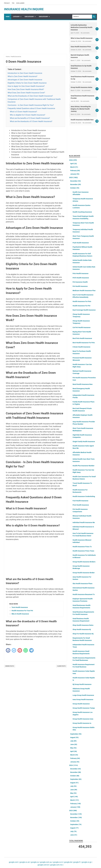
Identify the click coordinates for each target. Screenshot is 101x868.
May (73, 748)
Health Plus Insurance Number (83, 466)
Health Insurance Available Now (82, 120)
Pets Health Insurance (81, 273)
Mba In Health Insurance (20, 614)
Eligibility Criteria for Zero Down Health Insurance (27, 83)
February (75, 171)
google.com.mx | (57, 865)
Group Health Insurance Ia (82, 723)
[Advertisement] (35, 38)
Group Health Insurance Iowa (83, 719)
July (73, 741)
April (74, 164)
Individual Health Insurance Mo (84, 522)
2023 (73, 811)
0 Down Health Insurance (81, 347)
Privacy (7, 3)
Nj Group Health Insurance (82, 684)
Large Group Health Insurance (83, 695)
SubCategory (29, 17)
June (74, 744)
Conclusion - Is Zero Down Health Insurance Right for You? (31, 105)
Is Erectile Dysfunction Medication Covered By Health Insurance (82, 27)
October (75, 188)
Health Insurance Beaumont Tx (84, 594)
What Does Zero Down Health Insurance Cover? (26, 93)
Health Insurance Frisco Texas (83, 551)
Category (16, 17)
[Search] (82, 17)
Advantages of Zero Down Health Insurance (25, 80)
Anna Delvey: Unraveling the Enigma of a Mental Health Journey (81, 109)
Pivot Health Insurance (81, 505)
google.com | (14, 862)
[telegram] (31, 650)
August (74, 737)
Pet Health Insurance (80, 286)
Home (8, 17)
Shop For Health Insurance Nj (83, 634)
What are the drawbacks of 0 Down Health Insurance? (31, 121)
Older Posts (61, 666)
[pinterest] (20, 650)
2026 (73, 160)
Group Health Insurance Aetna (81, 87)
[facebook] (8, 650)
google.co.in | (58, 862)
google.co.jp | (87, 862)
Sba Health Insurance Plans (82, 584)
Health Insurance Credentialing (84, 496)
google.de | (68, 862)
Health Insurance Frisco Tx (82, 547)
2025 (73, 177)
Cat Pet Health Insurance (82, 327)
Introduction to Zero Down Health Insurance (25, 73)
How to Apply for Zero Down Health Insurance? (26, 86)
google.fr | (77, 862)
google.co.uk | (25, 862)
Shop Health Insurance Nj (82, 629)
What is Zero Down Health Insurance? (23, 76)
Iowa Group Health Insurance (83, 699)
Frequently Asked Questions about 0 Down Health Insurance (31, 108)
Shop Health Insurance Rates (83, 625)
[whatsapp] (26, 650)
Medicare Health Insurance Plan (84, 291)
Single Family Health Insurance (84, 442)
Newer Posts (10, 666)
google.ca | (35, 862)
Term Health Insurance (20, 607)
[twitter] (14, 650)
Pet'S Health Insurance (81, 278)
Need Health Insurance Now (83, 384)
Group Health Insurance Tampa (84, 708)
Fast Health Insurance (80, 501)
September (76, 734)
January (75, 174)
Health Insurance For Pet (81, 306)
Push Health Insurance (81, 243)
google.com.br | (44, 865)
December (76, 181)
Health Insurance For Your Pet (22, 611)
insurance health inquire (24, 9)
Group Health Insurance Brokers (84, 562)
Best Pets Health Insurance (82, 338)
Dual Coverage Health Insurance (84, 310)
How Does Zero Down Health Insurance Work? (26, 89)
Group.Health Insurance (81, 704)
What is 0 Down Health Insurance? (23, 112)
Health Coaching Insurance (82, 212)
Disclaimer (20, 3)
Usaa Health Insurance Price (81, 47)
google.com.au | (46, 862)
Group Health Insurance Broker (84, 573)
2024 (73, 765)
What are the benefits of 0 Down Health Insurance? (30, 118)
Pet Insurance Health (80, 282)
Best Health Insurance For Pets (84, 343)
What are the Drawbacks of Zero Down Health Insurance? (30, 96)
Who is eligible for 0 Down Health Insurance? (28, 115)
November (76, 184)
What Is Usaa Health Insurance (82, 38)
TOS (13, 3)
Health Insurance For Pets (82, 301)
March (74, 167)
